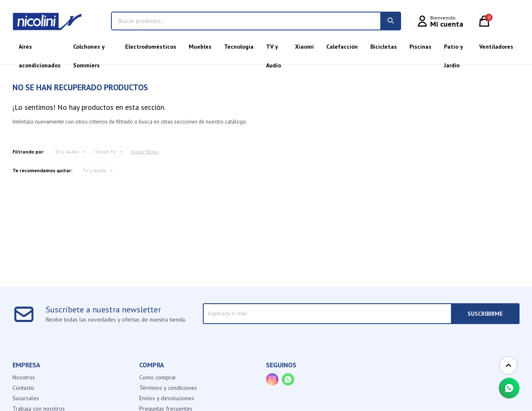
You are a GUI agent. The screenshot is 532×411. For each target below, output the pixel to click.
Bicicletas (384, 47)
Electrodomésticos (151, 47)
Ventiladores (496, 47)
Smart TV (106, 152)
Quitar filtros (145, 152)
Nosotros (24, 377)
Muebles (200, 47)
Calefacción (342, 47)
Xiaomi (304, 47)
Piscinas (420, 47)
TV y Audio (273, 50)
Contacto (23, 388)
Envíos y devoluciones (167, 398)
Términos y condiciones (168, 388)
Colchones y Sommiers (89, 50)
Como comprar (158, 377)
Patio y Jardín (453, 50)
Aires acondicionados (40, 50)
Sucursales (26, 398)
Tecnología (239, 47)
